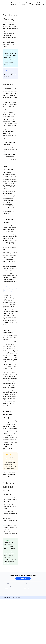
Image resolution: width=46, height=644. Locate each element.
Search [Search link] (30, 3)
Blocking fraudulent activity (7, 415)
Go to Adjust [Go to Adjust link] (39, 3)
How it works (10, 85)
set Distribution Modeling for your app (10, 75)
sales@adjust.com (9, 65)
